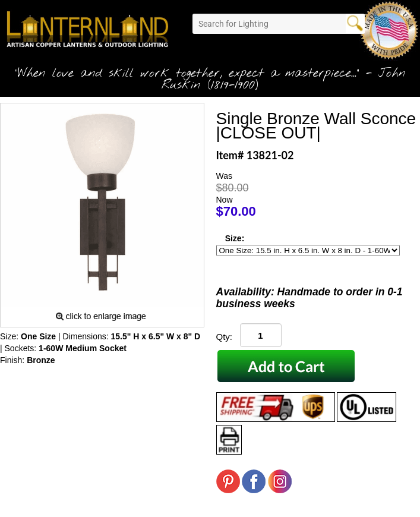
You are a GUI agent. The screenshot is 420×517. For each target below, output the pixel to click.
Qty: (225, 337)
